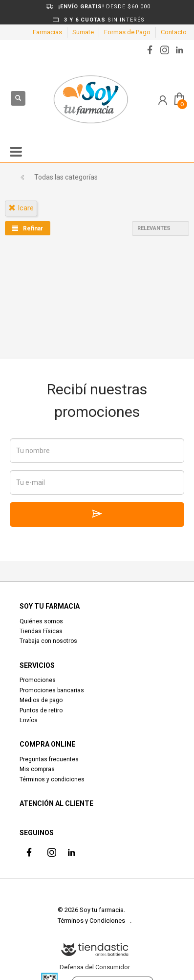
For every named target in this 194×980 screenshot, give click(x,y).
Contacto (174, 32)
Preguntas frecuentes (49, 759)
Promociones (38, 680)
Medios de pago (41, 700)
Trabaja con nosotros (48, 641)
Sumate (83, 32)
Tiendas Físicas (41, 631)
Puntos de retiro (41, 710)
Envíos (29, 720)
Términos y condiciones (52, 779)
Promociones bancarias (52, 690)
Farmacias (47, 32)
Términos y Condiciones (91, 921)
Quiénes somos (41, 621)
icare (21, 208)
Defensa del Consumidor (95, 967)
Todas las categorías (66, 177)
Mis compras (37, 769)
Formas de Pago (127, 32)
